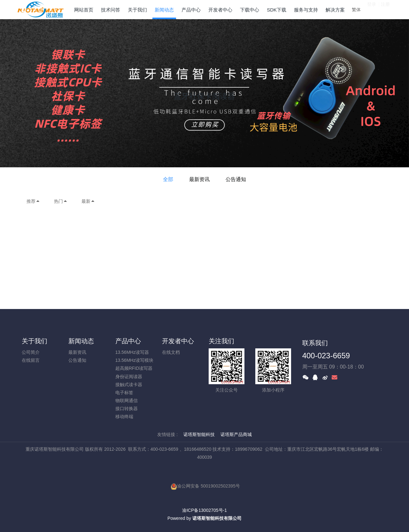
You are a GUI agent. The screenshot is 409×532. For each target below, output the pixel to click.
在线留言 (31, 360)
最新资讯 (199, 179)
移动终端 (124, 417)
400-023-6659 (326, 356)
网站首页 (84, 10)
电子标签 (124, 393)
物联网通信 (127, 401)
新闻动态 (81, 341)
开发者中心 (178, 341)
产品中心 (128, 341)
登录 (372, 9)
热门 (61, 201)
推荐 (33, 201)
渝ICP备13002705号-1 (204, 510)
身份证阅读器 (129, 377)
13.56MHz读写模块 (135, 360)
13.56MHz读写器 (132, 352)
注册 (385, 9)
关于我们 (35, 341)
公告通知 (236, 179)
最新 (88, 201)
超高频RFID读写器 (134, 368)
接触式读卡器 (129, 385)
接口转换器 (127, 409)
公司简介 (31, 352)
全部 (168, 179)
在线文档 (171, 352)
